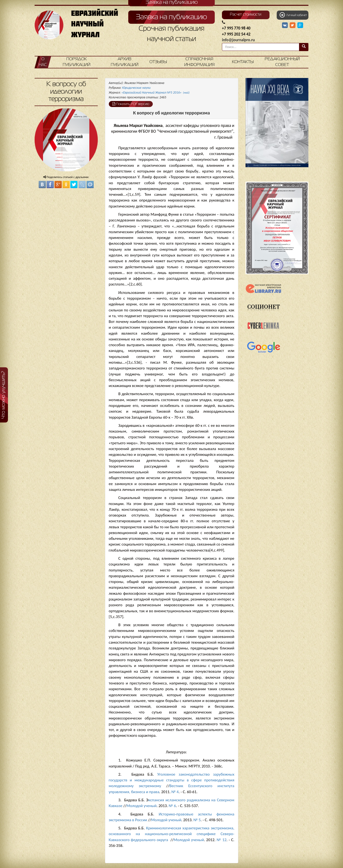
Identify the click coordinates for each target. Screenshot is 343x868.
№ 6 (172, 806)
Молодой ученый (141, 806)
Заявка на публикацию (171, 17)
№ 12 (222, 840)
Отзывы (158, 62)
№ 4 (175, 792)
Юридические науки (136, 88)
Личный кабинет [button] (293, 15)
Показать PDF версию (131, 104)
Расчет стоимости (246, 15)
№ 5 (197, 820)
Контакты (243, 62)
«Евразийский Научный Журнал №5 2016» (156, 92)
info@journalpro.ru (238, 40)
